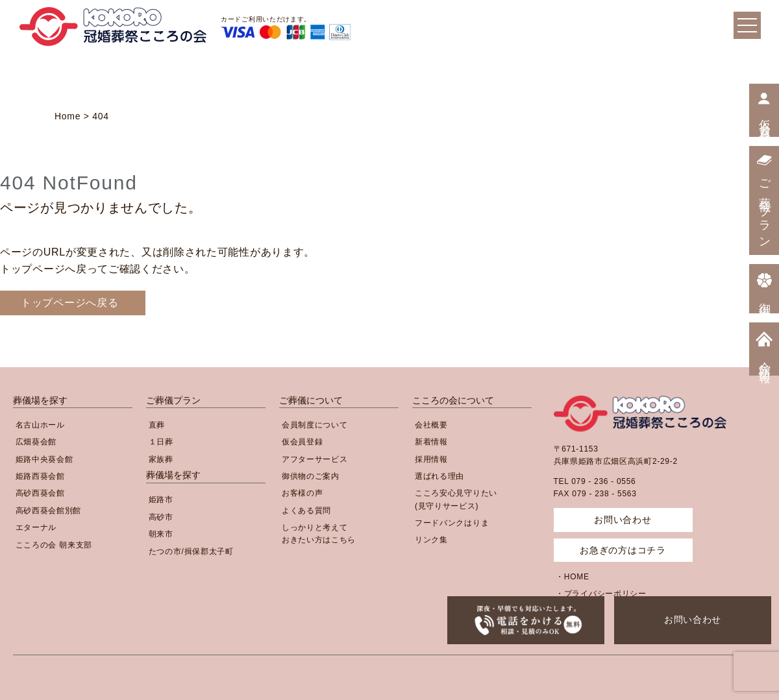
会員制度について (315, 425)
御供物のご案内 (311, 476)
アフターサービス (315, 459)
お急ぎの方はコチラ (623, 550)
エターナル (36, 527)
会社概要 (431, 425)
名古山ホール (40, 425)
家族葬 (161, 459)
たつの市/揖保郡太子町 (191, 551)
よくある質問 (306, 511)
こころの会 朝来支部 (54, 545)
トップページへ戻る (69, 303)
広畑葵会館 (36, 442)
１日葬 (161, 442)
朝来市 (161, 534)
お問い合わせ (693, 620)
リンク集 (431, 540)
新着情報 (431, 442)
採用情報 (431, 459)
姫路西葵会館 (40, 476)
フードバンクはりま (452, 523)
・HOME (573, 577)
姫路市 (161, 500)
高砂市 (161, 517)
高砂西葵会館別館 (49, 511)
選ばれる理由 (439, 476)
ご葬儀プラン (173, 400)
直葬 (157, 425)
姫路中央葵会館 (44, 459)
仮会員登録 (303, 442)
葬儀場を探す (40, 400)
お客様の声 (303, 493)
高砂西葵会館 (40, 493)
